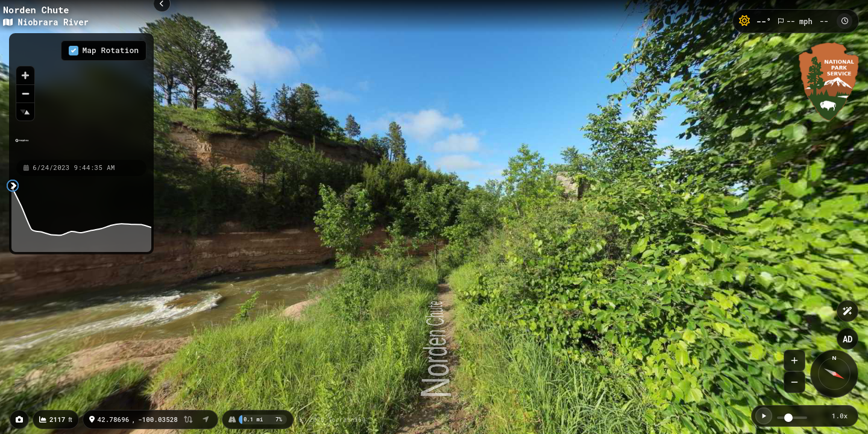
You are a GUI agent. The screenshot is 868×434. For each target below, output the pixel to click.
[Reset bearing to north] (25, 112)
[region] (81, 96)
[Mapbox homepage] (22, 146)
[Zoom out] (25, 93)
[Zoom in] (25, 75)
